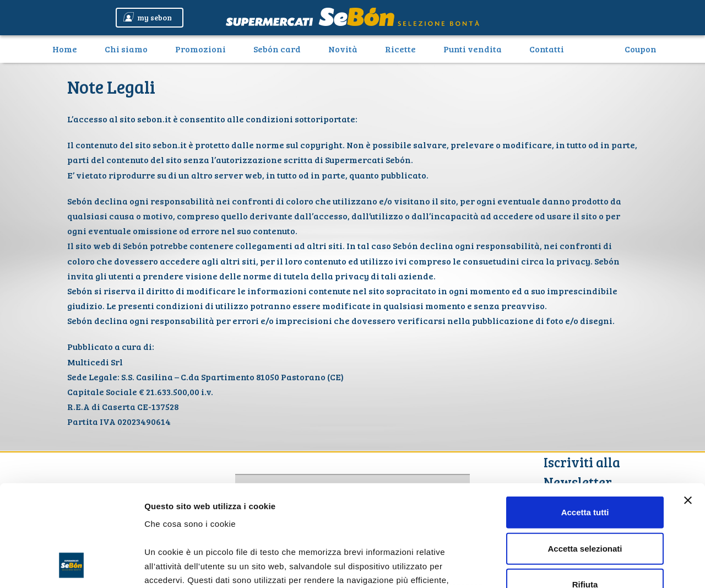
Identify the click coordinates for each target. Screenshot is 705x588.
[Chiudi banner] (688, 408)
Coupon (641, 49)
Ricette (400, 49)
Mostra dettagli (579, 566)
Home (69, 48)
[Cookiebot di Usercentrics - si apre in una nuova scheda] (71, 567)
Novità (343, 49)
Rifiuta (585, 492)
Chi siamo (126, 49)
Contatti (547, 49)
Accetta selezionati (585, 455)
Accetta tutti (585, 420)
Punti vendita (473, 49)
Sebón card (277, 49)
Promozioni (200, 49)
